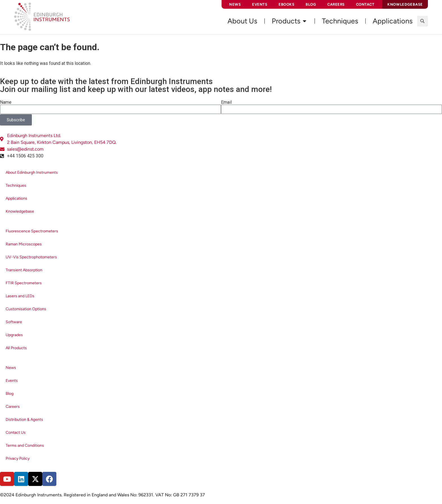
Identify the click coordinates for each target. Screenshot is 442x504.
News (235, 4)
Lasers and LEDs (20, 296)
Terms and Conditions (25, 445)
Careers (336, 4)
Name (6, 102)
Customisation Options (26, 309)
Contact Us (16, 433)
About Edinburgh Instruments (32, 172)
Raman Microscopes (24, 244)
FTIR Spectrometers (24, 283)
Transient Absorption (24, 270)
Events (260, 4)
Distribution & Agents (24, 420)
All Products (16, 348)
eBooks (286, 4)
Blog (311, 4)
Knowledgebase (20, 211)
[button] (423, 21)
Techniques (16, 185)
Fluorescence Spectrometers (32, 231)
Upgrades (14, 335)
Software (14, 322)
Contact (365, 4)
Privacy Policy (18, 458)
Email (226, 102)
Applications (16, 198)
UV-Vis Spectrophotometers (31, 257)
